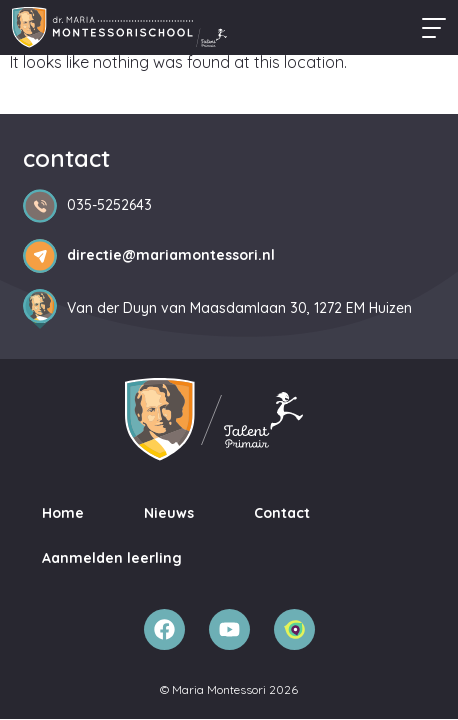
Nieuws (169, 513)
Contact (282, 513)
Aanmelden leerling (112, 558)
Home (63, 513)
